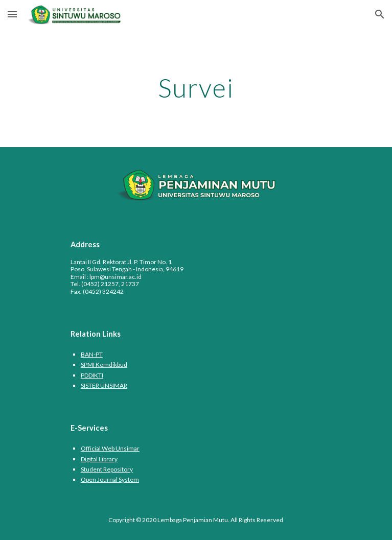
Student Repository (107, 469)
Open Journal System (110, 479)
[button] (12, 14)
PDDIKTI (92, 375)
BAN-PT (92, 354)
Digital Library (99, 459)
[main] (196, 88)
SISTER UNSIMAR (104, 385)
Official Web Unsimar (110, 448)
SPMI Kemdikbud (104, 365)
